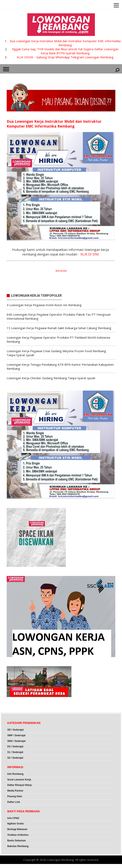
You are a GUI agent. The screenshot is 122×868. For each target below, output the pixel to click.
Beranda (61, 271)
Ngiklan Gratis (15, 824)
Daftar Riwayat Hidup (20, 785)
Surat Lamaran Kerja (19, 780)
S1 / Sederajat (15, 752)
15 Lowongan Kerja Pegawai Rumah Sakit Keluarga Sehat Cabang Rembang (59, 328)
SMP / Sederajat (16, 735)
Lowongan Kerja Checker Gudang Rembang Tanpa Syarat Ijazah (51, 378)
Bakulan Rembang (18, 846)
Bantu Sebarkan (16, 841)
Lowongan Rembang (60, 860)
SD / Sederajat (15, 730)
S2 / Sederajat (15, 758)
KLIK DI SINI (90, 254)
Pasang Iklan (15, 796)
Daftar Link (14, 802)
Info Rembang (15, 774)
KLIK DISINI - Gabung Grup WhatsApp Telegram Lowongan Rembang (65, 57)
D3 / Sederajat (15, 747)
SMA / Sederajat (16, 741)
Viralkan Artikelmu (18, 835)
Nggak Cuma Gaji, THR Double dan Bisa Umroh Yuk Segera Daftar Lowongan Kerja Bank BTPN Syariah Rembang (65, 51)
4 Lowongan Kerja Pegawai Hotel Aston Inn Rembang (44, 305)
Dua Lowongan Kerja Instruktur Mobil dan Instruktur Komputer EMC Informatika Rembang (65, 43)
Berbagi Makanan (17, 829)
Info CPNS (13, 818)
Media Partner (15, 791)
